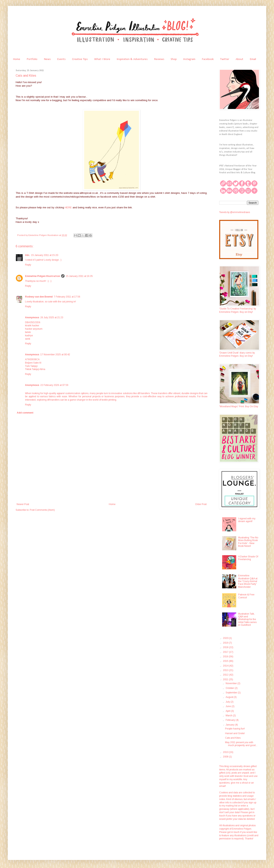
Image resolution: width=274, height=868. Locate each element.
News (47, 59)
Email (253, 59)
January (230, 725)
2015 (226, 661)
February (231, 720)
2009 (226, 757)
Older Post (201, 504)
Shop (174, 59)
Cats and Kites (233, 738)
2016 (226, 657)
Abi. (27, 255)
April (228, 711)
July (228, 702)
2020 (226, 638)
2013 (226, 670)
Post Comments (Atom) (42, 510)
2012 (226, 675)
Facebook (208, 59)
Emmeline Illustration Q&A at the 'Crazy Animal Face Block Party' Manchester (248, 581)
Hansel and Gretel (235, 733)
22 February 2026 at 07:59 (54, 385)
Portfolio (32, 59)
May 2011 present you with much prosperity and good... (241, 744)
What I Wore (102, 59)
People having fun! (235, 729)
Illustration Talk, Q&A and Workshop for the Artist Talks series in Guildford (247, 619)
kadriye (29, 336)
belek (28, 332)
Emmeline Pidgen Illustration (42, 276)
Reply (28, 265)
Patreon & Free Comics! (246, 596)
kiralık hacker (32, 326)
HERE (69, 207)
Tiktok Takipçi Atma (35, 369)
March (229, 716)
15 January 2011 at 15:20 (45, 255)
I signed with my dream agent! (247, 520)
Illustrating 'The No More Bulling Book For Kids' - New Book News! (248, 542)
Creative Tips (80, 59)
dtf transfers (144, 393)
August (230, 697)
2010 (226, 752)
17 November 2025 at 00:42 (55, 355)
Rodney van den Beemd (39, 297)
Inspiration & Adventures (132, 59)
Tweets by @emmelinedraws (235, 212)
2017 (226, 652)
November (232, 683)
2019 (226, 643)
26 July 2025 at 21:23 (52, 317)
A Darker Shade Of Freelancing (248, 558)
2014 (226, 666)
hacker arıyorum (34, 329)
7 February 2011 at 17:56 (67, 297)
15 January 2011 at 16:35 (79, 276)
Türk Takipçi (31, 366)
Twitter (225, 59)
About (239, 59)
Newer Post (23, 504)
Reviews (159, 59)
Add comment (25, 413)
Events (61, 59)
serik (28, 339)
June (229, 706)
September (232, 693)
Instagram (189, 59)
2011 (226, 679)
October (230, 688)
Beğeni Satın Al (33, 363)
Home (17, 59)
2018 (226, 647)
